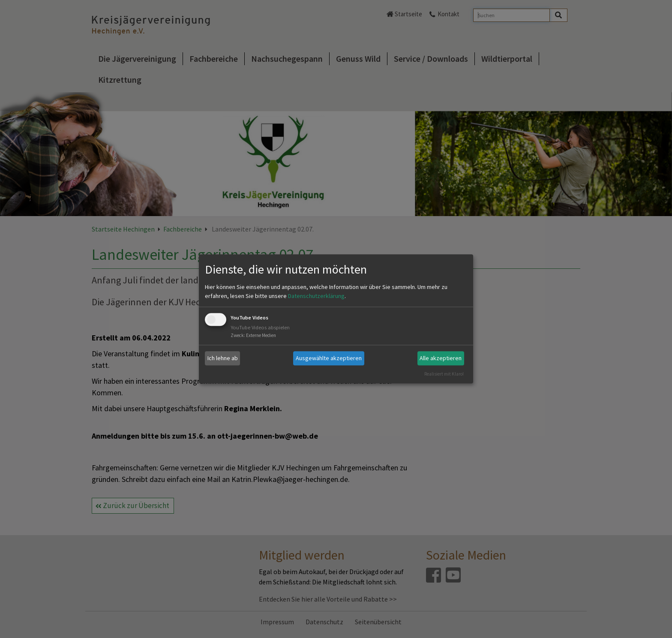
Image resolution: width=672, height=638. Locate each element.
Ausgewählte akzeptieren (329, 358)
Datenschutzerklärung (316, 296)
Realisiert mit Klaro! (444, 374)
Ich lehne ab (223, 358)
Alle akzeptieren (441, 358)
